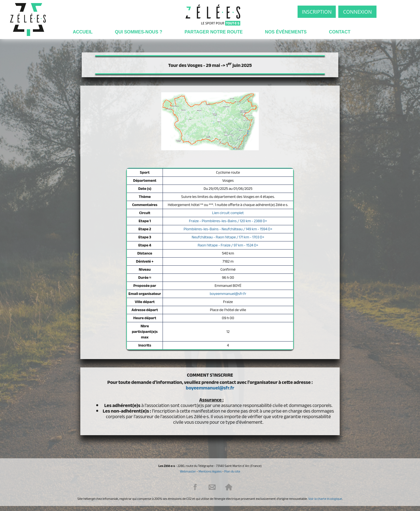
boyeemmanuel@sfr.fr (228, 294)
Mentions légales (210, 471)
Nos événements (286, 32)
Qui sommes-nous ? (139, 32)
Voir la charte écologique (325, 499)
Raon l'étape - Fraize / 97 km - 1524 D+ (228, 245)
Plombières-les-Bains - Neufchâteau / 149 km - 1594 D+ (228, 229)
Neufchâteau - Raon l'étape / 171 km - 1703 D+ (228, 237)
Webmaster (188, 471)
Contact (340, 32)
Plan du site (232, 471)
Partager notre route (214, 32)
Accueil (83, 32)
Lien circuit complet (228, 213)
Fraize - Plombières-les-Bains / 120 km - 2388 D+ (228, 221)
